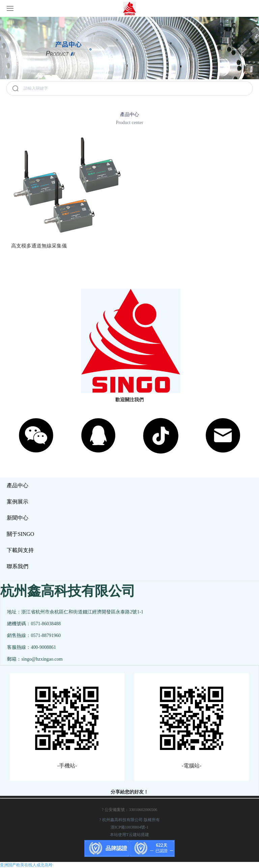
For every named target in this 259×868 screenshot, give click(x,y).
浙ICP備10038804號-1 (130, 827)
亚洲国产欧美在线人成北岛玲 (26, 865)
